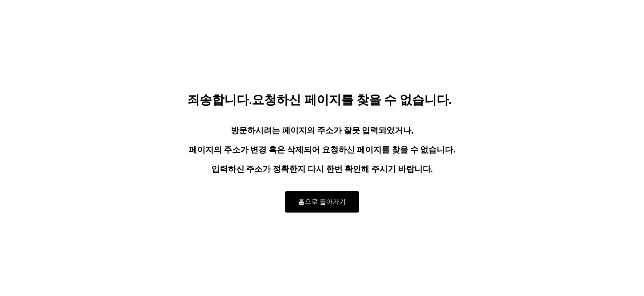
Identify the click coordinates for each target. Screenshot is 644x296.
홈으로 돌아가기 (322, 201)
